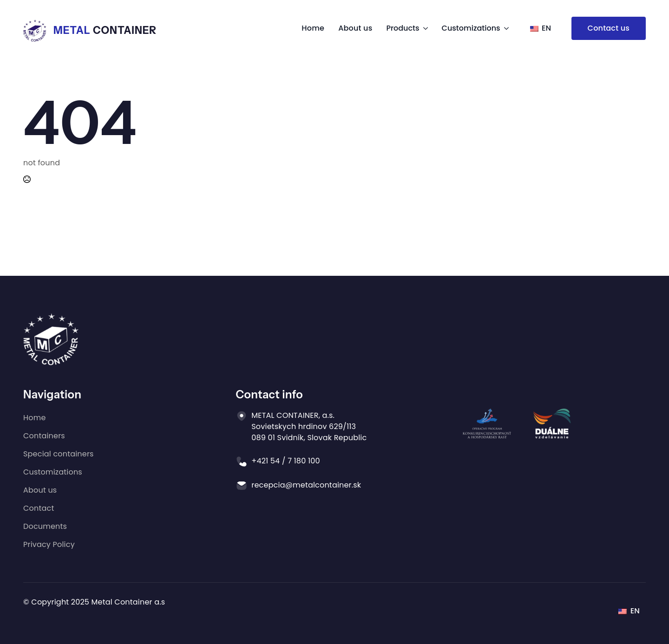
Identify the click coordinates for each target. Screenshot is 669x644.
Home (313, 28)
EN (541, 28)
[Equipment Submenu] (505, 28)
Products (403, 28)
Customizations (471, 28)
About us (355, 28)
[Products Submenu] (424, 28)
